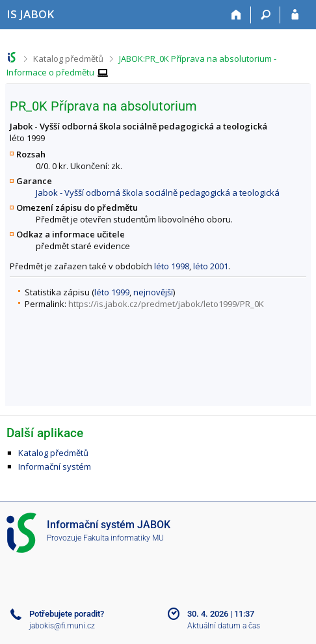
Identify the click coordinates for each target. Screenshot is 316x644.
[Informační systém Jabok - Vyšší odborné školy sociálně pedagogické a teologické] (30, 14)
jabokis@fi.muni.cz (62, 626)
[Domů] (236, 15)
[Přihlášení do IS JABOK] (295, 15)
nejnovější (153, 292)
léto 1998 (172, 266)
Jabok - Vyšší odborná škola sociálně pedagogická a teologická (158, 193)
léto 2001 (211, 266)
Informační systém (55, 466)
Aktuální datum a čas (224, 626)
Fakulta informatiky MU (124, 538)
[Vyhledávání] (266, 15)
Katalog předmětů (68, 59)
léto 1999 (112, 292)
